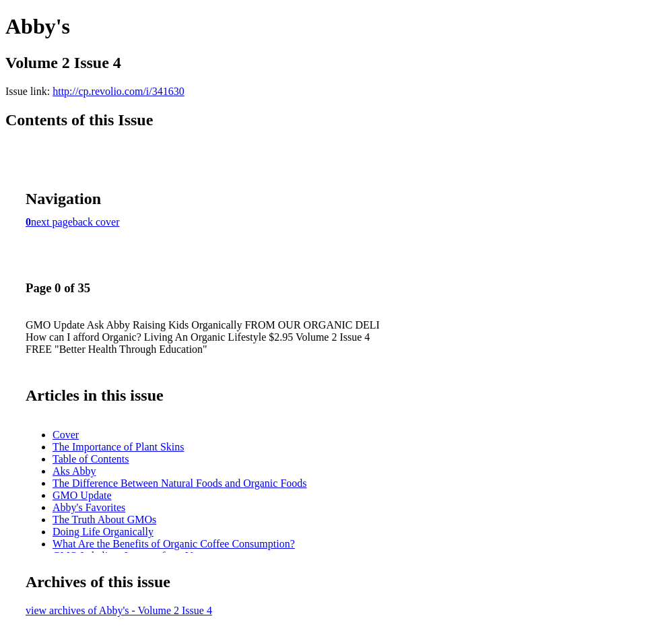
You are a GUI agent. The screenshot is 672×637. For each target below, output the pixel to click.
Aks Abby (74, 471)
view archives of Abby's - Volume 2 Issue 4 (119, 610)
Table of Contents (91, 459)
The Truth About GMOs (104, 519)
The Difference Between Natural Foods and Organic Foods (180, 483)
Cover (66, 435)
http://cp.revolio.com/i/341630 (119, 91)
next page (52, 222)
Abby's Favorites (89, 507)
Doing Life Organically (103, 532)
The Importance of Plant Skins (119, 447)
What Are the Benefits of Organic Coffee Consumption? (174, 544)
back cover (96, 222)
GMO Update (82, 495)
